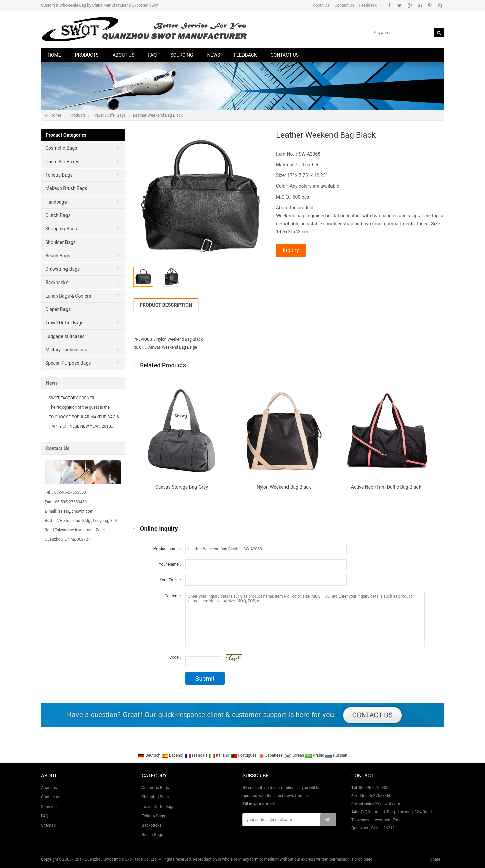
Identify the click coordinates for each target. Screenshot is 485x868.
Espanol (173, 755)
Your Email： (171, 580)
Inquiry (291, 250)
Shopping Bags (61, 229)
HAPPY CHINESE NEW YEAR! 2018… (81, 426)
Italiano (219, 755)
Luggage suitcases (65, 336)
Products (87, 55)
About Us (321, 5)
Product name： (168, 549)
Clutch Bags (58, 215)
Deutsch (149, 755)
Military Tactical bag (66, 350)
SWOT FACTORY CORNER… (73, 398)
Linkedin (420, 5)
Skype (440, 5)
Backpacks (57, 283)
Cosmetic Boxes (62, 162)
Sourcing (182, 55)
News (214, 55)
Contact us (285, 55)
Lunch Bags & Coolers (68, 296)
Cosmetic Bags (61, 148)
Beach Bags (58, 256)
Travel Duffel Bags (109, 115)
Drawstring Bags (62, 269)
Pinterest (430, 5)
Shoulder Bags (60, 242)
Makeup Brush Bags (66, 188)
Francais (196, 755)
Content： (174, 596)
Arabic (315, 755)
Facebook (389, 5)
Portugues (244, 755)
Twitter (400, 5)
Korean (295, 755)
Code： (176, 657)
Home (54, 55)
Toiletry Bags (59, 175)
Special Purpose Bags (68, 363)
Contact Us (344, 5)
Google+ (410, 5)
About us (124, 55)
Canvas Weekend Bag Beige (172, 347)
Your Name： (170, 564)
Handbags (56, 202)
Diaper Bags (58, 309)
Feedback (368, 5)
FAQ (152, 55)
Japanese (271, 755)
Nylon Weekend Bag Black (180, 339)
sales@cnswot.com (76, 511)
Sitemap (48, 825)
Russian (336, 755)
